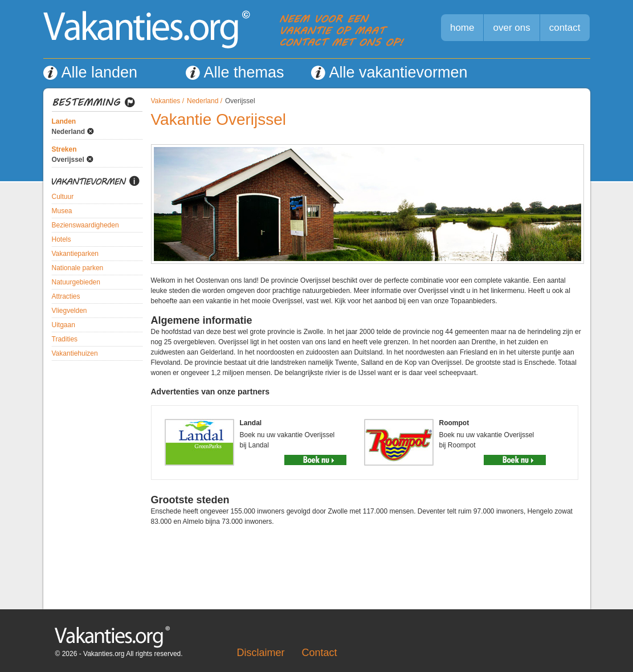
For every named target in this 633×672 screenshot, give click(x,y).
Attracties (66, 296)
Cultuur (63, 197)
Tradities (65, 339)
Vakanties (166, 101)
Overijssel (68, 160)
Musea (62, 211)
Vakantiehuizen (75, 353)
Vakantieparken (75, 254)
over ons (511, 28)
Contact (320, 653)
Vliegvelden (70, 311)
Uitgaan (64, 325)
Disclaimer (261, 653)
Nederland (69, 132)
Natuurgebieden (76, 282)
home (462, 28)
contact (565, 28)
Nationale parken (78, 268)
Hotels (62, 239)
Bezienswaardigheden (85, 225)
